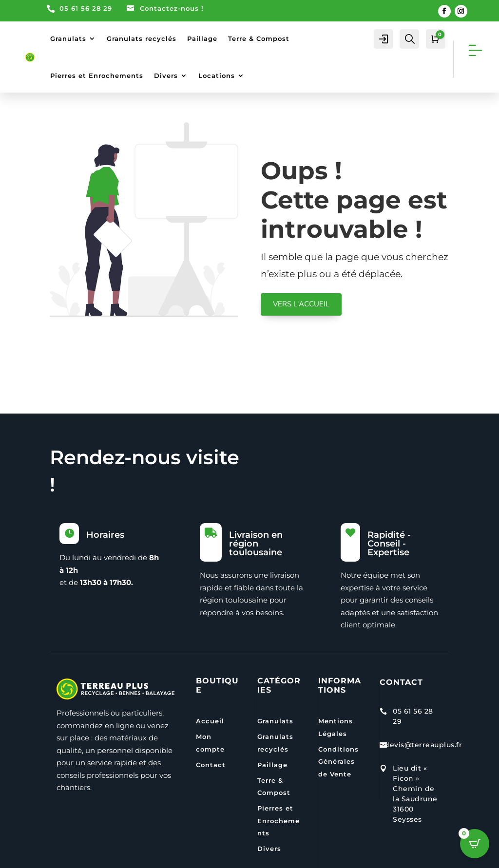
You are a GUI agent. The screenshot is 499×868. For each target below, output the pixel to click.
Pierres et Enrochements (97, 75)
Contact (211, 765)
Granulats (68, 38)
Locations (217, 75)
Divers (166, 75)
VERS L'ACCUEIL (301, 304)
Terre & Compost (259, 38)
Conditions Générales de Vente (338, 762)
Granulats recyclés (142, 38)
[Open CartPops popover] (475, 844)
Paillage (202, 38)
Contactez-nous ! (172, 8)
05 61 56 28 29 (86, 8)
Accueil (210, 721)
